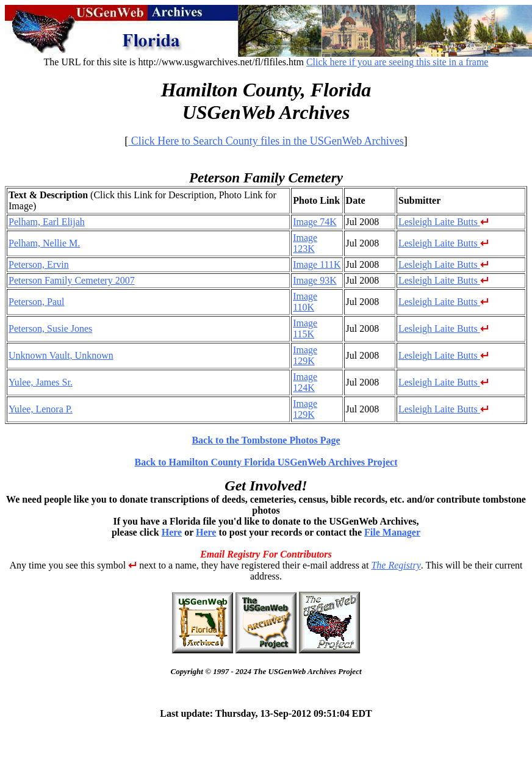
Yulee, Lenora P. (41, 409)
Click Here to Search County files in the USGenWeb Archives (266, 141)
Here (172, 532)
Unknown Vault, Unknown (61, 355)
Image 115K (305, 328)
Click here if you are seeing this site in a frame (397, 62)
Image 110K (305, 302)
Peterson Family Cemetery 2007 (72, 280)
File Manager (392, 532)
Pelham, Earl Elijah (47, 222)
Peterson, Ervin (39, 264)
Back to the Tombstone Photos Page (266, 440)
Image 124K (305, 382)
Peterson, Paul (37, 302)
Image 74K (315, 222)
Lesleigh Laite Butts (444, 222)
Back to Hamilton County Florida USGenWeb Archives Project (266, 462)
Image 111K (317, 264)
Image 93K (315, 280)
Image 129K (305, 355)
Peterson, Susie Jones (50, 328)
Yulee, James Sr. (41, 382)
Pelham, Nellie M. (44, 243)
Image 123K (305, 243)
